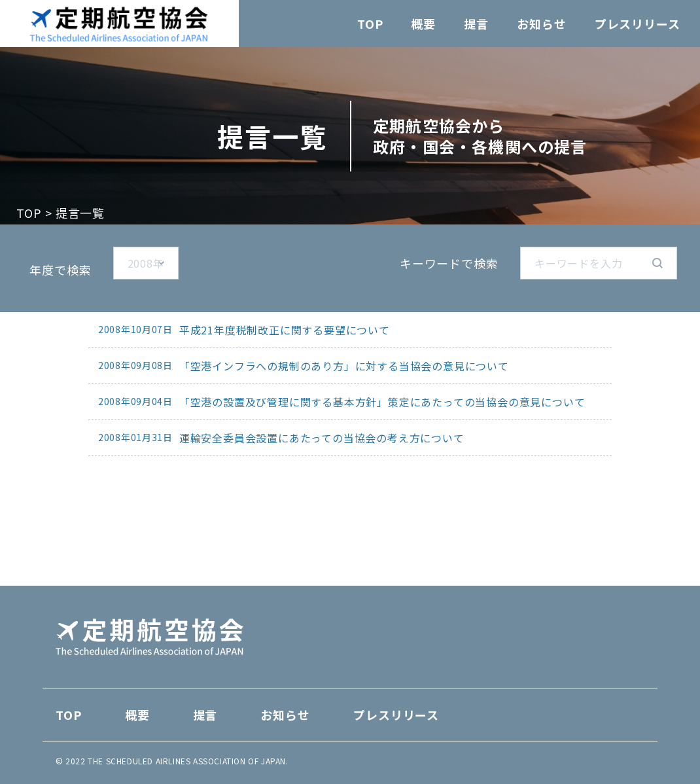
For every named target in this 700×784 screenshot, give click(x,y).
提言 (476, 24)
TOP (370, 24)
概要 (423, 24)
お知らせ (542, 24)
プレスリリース (638, 24)
